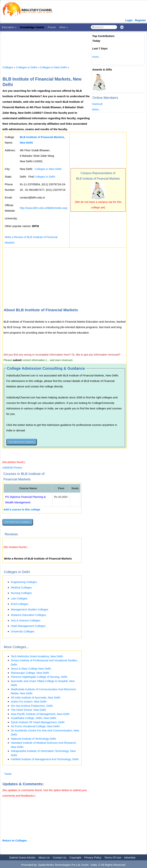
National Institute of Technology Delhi (33, 739)
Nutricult (97, 104)
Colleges (8, 67)
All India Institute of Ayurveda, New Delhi (36, 697)
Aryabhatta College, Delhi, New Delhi (33, 718)
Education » (9, 27)
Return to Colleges (15, 840)
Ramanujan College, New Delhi (30, 673)
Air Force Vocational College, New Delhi (35, 726)
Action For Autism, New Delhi (29, 701)
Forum (52, 27)
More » (64, 27)
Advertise (130, 857)
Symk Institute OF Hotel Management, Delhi (38, 722)
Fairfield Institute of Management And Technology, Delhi (45, 759)
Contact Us (60, 857)
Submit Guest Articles (22, 857)
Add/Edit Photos (12, 468)
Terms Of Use (113, 857)
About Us (44, 857)
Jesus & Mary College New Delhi (31, 669)
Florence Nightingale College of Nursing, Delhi (39, 677)
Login (129, 20)
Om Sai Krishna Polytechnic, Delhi (32, 706)
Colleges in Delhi (26, 67)
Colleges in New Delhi (53, 67)
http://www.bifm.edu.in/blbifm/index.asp (44, 208)
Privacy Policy (93, 857)
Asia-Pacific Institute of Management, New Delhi (40, 714)
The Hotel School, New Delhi (28, 710)
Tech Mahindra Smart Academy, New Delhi (37, 656)
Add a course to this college (22, 509)
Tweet (8, 774)
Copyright (75, 857)
